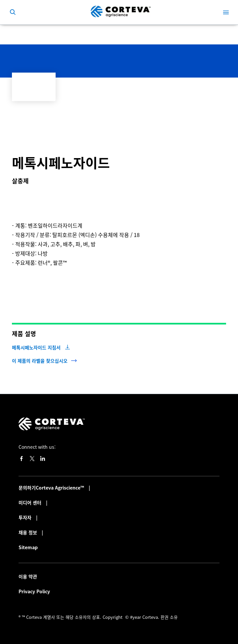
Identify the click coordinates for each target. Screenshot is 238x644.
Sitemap (28, 547)
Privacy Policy (34, 591)
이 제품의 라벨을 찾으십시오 (40, 361)
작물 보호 (30, 34)
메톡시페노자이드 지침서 (36, 347)
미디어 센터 (31, 502)
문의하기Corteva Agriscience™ (52, 488)
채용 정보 (28, 532)
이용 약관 (28, 576)
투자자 (26, 517)
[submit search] (13, 12)
